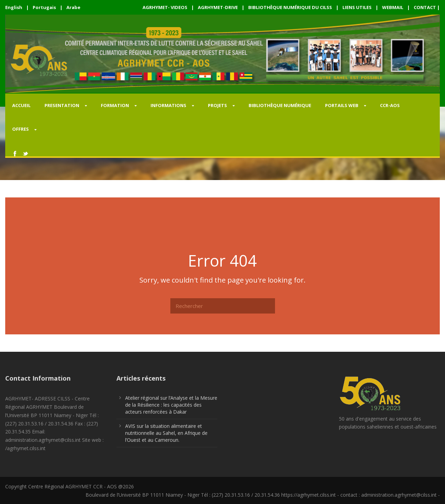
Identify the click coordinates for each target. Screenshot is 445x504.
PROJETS (217, 105)
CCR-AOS (390, 105)
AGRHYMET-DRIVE (218, 7)
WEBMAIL (393, 7)
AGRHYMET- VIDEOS (165, 7)
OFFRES (21, 129)
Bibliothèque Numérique (280, 105)
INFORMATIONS (168, 105)
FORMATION (115, 105)
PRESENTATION (62, 105)
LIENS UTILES (357, 7)
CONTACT (425, 7)
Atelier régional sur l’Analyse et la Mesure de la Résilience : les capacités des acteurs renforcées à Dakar (171, 405)
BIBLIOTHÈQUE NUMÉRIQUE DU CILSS (290, 7)
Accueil (21, 105)
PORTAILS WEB (342, 105)
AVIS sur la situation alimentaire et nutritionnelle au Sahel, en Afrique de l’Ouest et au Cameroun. (166, 433)
